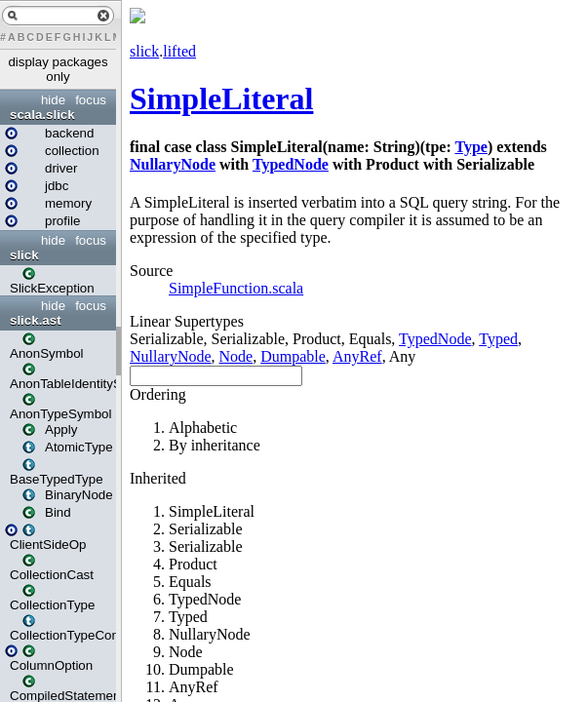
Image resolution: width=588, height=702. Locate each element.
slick (24, 255)
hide (53, 100)
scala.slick (42, 115)
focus (91, 100)
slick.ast (36, 320)
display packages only (58, 69)
